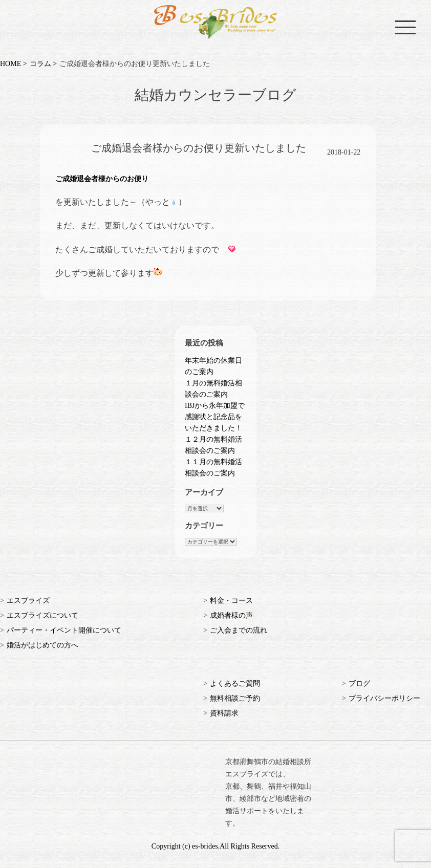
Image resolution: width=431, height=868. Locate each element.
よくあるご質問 (235, 683)
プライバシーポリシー (384, 698)
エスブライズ (28, 601)
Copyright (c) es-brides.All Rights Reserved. (216, 846)
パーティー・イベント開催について (64, 630)
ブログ (359, 683)
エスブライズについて (42, 615)
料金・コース (231, 601)
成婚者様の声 (231, 615)
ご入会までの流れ (239, 630)
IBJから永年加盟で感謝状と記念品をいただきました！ (215, 417)
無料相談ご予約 (235, 698)
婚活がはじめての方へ (42, 645)
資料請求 (224, 713)
